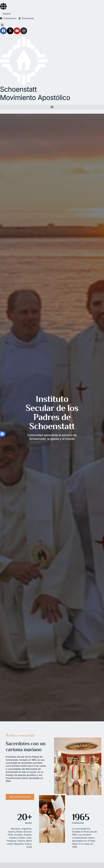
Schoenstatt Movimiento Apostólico (35, 93)
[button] (2, 25)
